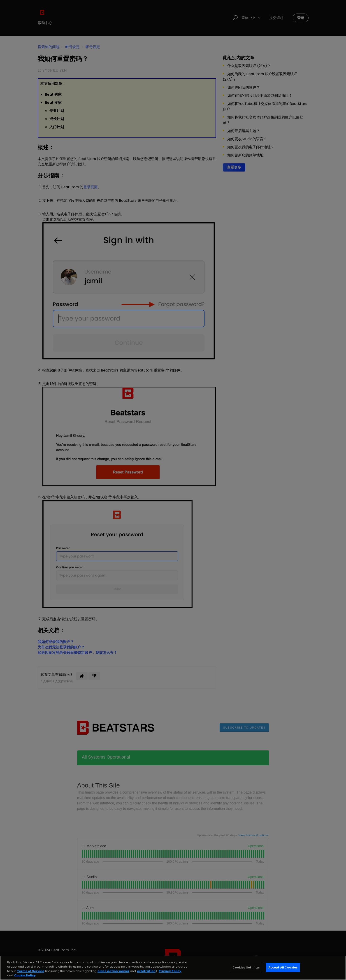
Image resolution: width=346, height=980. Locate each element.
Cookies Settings (246, 967)
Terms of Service (31, 971)
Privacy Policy (170, 971)
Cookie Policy (25, 975)
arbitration (146, 971)
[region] (173, 968)
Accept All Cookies (283, 967)
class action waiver (113, 971)
